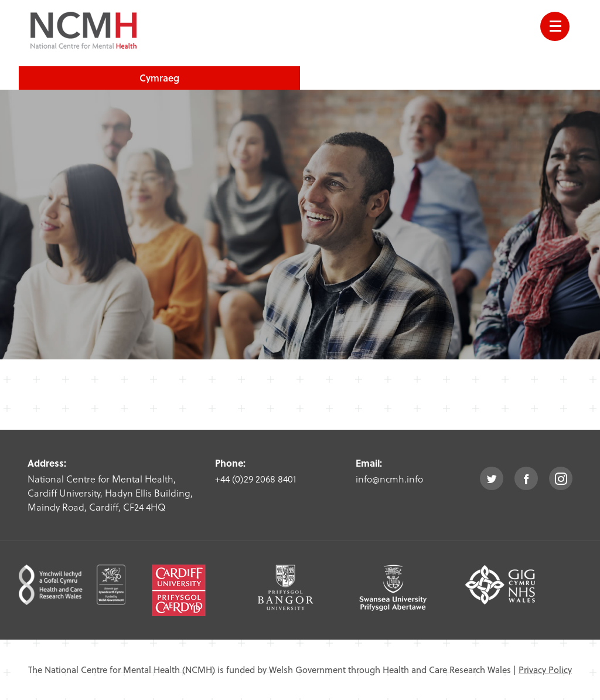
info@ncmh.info (389, 479)
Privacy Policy (545, 670)
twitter (492, 478)
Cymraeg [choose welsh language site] (159, 78)
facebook (526, 478)
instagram (561, 478)
